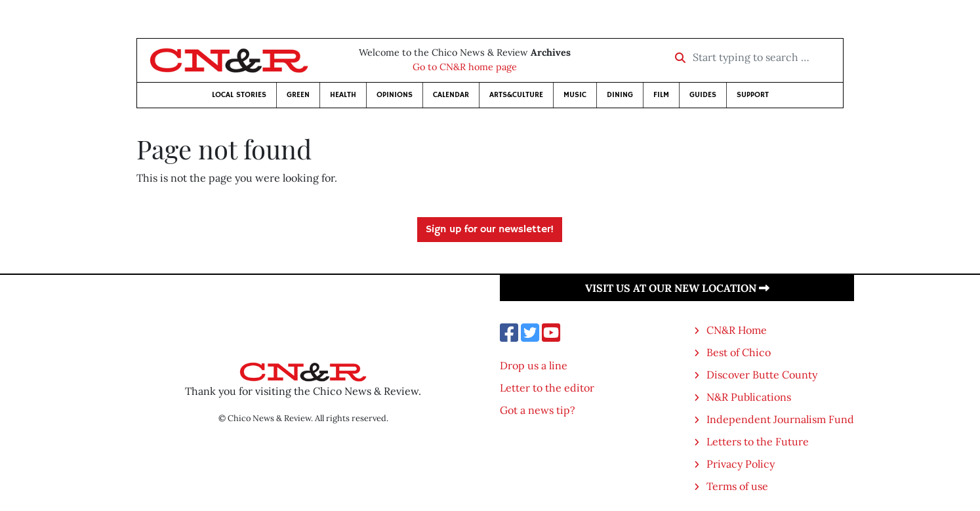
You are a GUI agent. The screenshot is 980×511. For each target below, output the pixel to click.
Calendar (451, 95)
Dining (620, 95)
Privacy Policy (741, 464)
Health (343, 95)
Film (661, 95)
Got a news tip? (538, 410)
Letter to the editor (547, 388)
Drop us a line (534, 365)
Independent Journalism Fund (780, 419)
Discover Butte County (762, 375)
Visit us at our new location (677, 288)
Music (575, 95)
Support (753, 95)
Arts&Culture (516, 95)
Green (298, 95)
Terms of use (737, 486)
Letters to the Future (758, 441)
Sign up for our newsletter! (490, 230)
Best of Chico (739, 352)
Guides (703, 95)
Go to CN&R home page (465, 67)
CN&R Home (737, 330)
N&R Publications (749, 397)
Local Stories (239, 95)
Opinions (395, 95)
